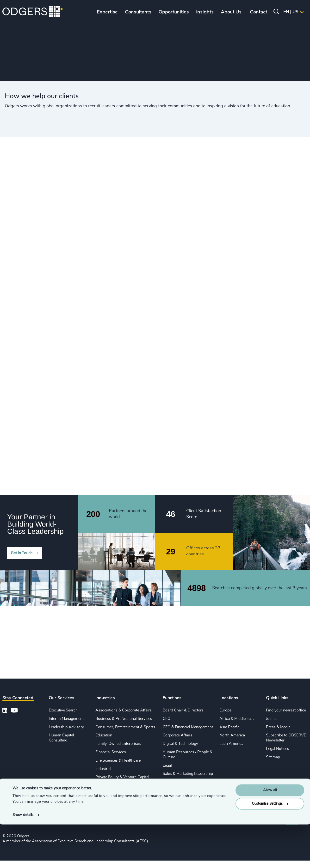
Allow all (270, 834)
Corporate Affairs (177, 735)
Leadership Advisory (66, 727)
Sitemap (273, 757)
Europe (225, 710)
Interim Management (66, 719)
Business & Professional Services (124, 719)
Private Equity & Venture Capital (122, 777)
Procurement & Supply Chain (187, 782)
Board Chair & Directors (183, 710)
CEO (167, 719)
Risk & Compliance (179, 799)
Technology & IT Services (117, 802)
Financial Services (111, 752)
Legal (167, 765)
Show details (23, 859)
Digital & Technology (180, 744)
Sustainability (107, 794)
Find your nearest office (286, 710)
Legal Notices (278, 749)
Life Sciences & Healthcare (118, 760)
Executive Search (63, 710)
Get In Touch (22, 553)
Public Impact (107, 785)
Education (104, 735)
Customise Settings (270, 847)
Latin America (231, 744)
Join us (272, 719)
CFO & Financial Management (188, 727)
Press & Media (278, 727)
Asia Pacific (229, 727)
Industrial (103, 769)
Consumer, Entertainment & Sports (125, 727)
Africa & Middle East (237, 719)
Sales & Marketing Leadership (188, 774)
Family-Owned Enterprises (118, 744)
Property (170, 790)
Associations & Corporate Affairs (124, 710)
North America (232, 735)
